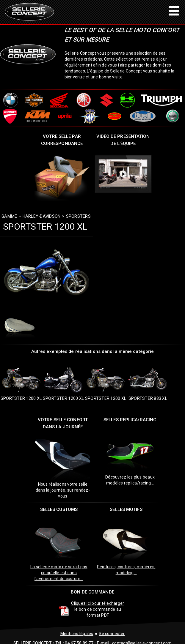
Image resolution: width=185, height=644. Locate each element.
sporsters (78, 216)
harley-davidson (42, 216)
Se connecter (112, 634)
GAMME (9, 216)
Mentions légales (77, 634)
